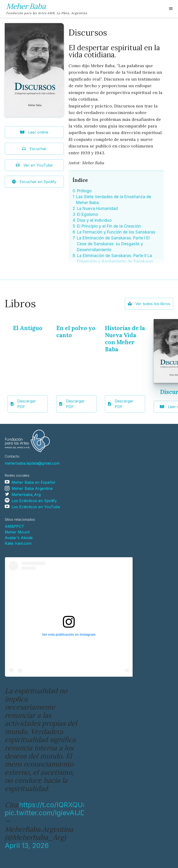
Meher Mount (17, 532)
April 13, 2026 (27, 845)
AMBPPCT (14, 526)
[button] (171, 9)
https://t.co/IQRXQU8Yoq (59, 805)
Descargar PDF (23, 404)
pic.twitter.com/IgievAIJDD (47, 813)
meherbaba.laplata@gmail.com (32, 463)
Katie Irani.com (18, 543)
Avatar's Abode (19, 538)
